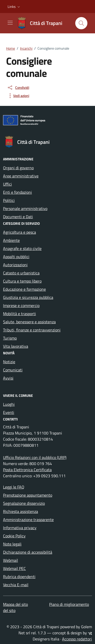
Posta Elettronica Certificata (27, 470)
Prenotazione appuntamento (28, 495)
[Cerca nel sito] (81, 23)
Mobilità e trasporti (20, 314)
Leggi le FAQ (14, 487)
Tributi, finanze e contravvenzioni (32, 330)
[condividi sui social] (18, 88)
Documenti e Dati (18, 217)
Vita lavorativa (16, 346)
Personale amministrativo (25, 208)
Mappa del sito (15, 604)
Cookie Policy (14, 536)
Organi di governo (18, 168)
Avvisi (8, 378)
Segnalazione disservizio (24, 503)
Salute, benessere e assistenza (29, 322)
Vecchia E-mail (16, 585)
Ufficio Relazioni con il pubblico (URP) (35, 457)
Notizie (9, 362)
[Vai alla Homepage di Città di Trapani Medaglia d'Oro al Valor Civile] (42, 23)
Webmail (11, 560)
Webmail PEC (14, 568)
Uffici (7, 184)
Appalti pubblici (16, 257)
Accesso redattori (77, 639)
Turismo (10, 338)
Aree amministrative (21, 176)
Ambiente (11, 240)
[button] (14, 7)
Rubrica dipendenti (19, 577)
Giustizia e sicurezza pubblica (28, 297)
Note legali (12, 544)
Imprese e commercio (21, 305)
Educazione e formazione (24, 289)
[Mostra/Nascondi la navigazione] (10, 23)
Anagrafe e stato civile (22, 248)
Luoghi (9, 404)
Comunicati (13, 370)
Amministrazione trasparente (28, 520)
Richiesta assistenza (21, 511)
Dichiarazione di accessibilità (28, 552)
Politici (9, 200)
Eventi (9, 412)
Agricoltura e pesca (20, 232)
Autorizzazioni (15, 265)
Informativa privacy (20, 528)
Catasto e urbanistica (21, 273)
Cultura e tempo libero (22, 281)
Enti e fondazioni (17, 192)
